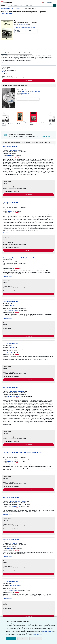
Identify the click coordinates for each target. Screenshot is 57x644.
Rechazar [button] (23, 639)
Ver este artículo (5, 72)
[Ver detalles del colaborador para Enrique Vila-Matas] (6, 13)
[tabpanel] (28, 59)
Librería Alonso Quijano (13, 591)
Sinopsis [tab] (4, 53)
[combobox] (30, 5)
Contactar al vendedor (7, 177)
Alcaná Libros (10, 353)
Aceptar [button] (11, 639)
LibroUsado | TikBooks (13, 311)
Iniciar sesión (49, 2)
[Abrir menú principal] (3, 5)
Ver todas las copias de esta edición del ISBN (25, 27)
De (20, 31)
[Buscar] (55, 5)
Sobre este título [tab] (13, 53)
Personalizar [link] (36, 639)
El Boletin (9, 267)
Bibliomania (10, 461)
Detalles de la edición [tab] (25, 53)
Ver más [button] (4, 63)
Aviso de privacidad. (37, 634)
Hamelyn (9, 155)
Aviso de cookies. (37, 633)
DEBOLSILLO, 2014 (26, 93)
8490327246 (24, 92)
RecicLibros (10, 549)
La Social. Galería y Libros (14, 506)
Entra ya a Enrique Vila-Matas (45, 136)
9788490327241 (36, 92)
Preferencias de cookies (47, 631)
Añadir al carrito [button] (28, 81)
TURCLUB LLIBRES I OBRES (14, 396)
